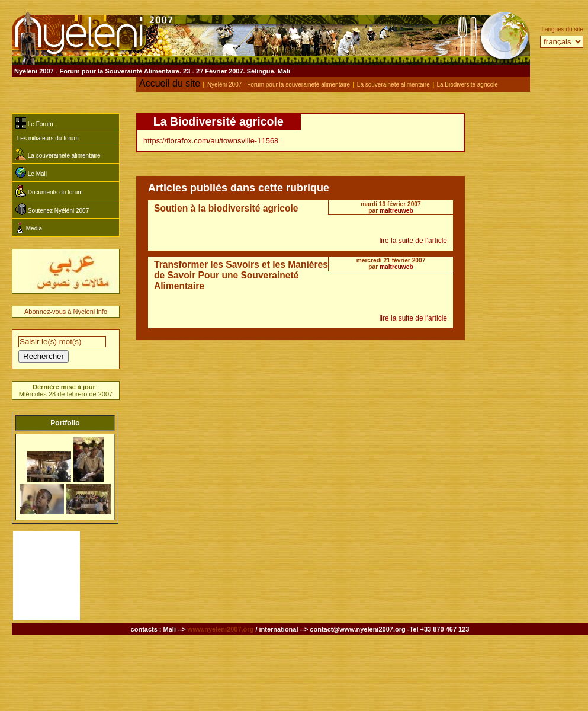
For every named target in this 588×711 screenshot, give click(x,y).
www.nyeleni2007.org (221, 629)
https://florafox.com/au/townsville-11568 (211, 141)
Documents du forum (49, 191)
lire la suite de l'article (413, 241)
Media (29, 227)
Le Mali (31, 172)
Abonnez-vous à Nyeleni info (66, 312)
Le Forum (34, 123)
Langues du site (562, 29)
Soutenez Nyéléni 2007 (52, 209)
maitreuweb (396, 211)
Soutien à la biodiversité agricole (226, 208)
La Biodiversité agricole (467, 84)
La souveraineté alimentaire (393, 84)
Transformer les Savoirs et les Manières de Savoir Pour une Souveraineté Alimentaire (241, 275)
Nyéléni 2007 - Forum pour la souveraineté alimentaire (279, 84)
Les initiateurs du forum (47, 138)
